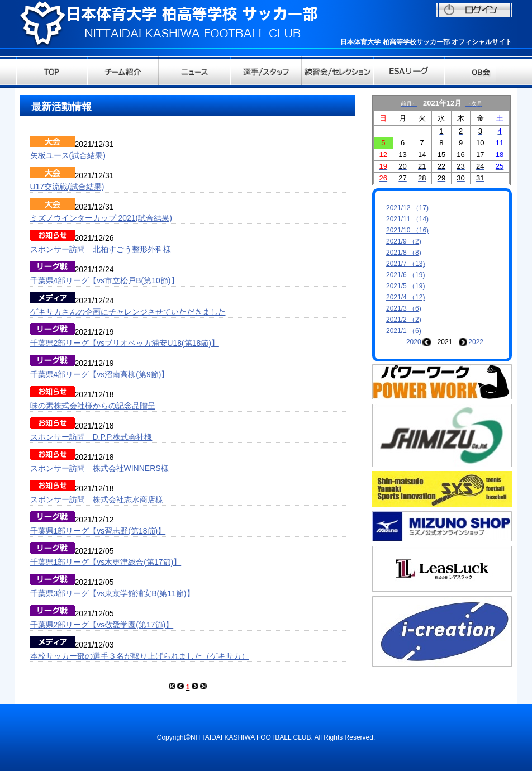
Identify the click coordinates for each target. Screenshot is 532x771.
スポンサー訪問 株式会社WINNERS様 (99, 468)
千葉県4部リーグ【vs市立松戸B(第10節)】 (104, 280)
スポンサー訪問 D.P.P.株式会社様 (91, 437)
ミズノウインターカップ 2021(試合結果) (101, 218)
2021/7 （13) (405, 264)
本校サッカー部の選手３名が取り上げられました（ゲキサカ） (140, 656)
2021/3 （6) (404, 308)
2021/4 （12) (405, 297)
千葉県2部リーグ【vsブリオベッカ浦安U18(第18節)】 (125, 343)
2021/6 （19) (405, 275)
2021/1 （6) (404, 331)
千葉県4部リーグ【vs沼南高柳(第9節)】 (100, 374)
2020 (414, 342)
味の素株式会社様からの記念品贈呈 (93, 406)
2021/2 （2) (404, 320)
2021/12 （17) (407, 208)
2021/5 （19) (405, 286)
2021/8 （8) (404, 253)
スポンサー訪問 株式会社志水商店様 (97, 499)
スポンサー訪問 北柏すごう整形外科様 (101, 249)
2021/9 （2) (404, 241)
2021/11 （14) (407, 219)
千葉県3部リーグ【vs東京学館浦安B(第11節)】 (112, 593)
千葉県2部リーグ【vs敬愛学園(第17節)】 (102, 625)
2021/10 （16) (407, 230)
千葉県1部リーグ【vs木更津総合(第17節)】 (106, 562)
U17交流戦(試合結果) (67, 187)
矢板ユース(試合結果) (68, 155)
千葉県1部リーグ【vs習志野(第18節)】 (98, 531)
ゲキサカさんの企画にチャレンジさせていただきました (128, 312)
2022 (476, 342)
